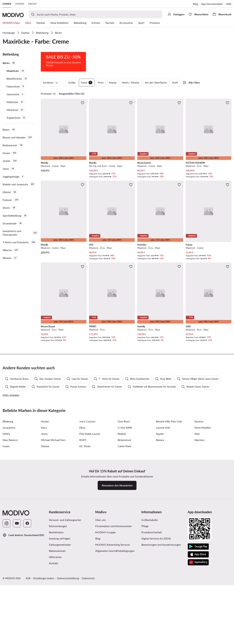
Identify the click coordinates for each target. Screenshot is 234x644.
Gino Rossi (124, 506)
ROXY (83, 525)
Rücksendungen (58, 611)
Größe (72, 82)
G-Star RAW (125, 513)
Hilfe (229, 4)
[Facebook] (27, 609)
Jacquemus (9, 513)
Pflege (145, 611)
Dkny (82, 513)
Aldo (197, 519)
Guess (6, 531)
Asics (44, 513)
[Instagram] (6, 609)
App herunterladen (212, 4)
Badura (160, 525)
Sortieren (51, 83)
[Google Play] (198, 632)
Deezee (45, 531)
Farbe (87, 83)
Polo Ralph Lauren (90, 519)
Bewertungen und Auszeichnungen (161, 630)
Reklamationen (57, 636)
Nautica (199, 506)
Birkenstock (124, 525)
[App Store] (198, 640)
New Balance (10, 525)
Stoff (175, 82)
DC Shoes (85, 531)
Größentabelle (149, 605)
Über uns (100, 605)
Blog (195, 4)
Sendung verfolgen (60, 624)
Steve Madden (203, 513)
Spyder (160, 519)
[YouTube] (17, 609)
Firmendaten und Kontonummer (114, 611)
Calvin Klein (124, 531)
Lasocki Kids (163, 513)
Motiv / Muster (131, 82)
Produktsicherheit (152, 617)
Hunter (45, 506)
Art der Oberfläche (156, 82)
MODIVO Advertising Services (113, 630)
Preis (101, 82)
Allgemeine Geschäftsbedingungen (115, 636)
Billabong (8, 506)
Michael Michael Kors (53, 525)
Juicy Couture (87, 506)
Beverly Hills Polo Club (169, 506)
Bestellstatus (56, 617)
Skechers (199, 525)
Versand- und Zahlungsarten (65, 605)
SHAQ (6, 519)
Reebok (122, 519)
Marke (113, 82)
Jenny (44, 519)
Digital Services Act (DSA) (156, 624)
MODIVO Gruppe (105, 617)
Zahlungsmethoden (60, 630)
